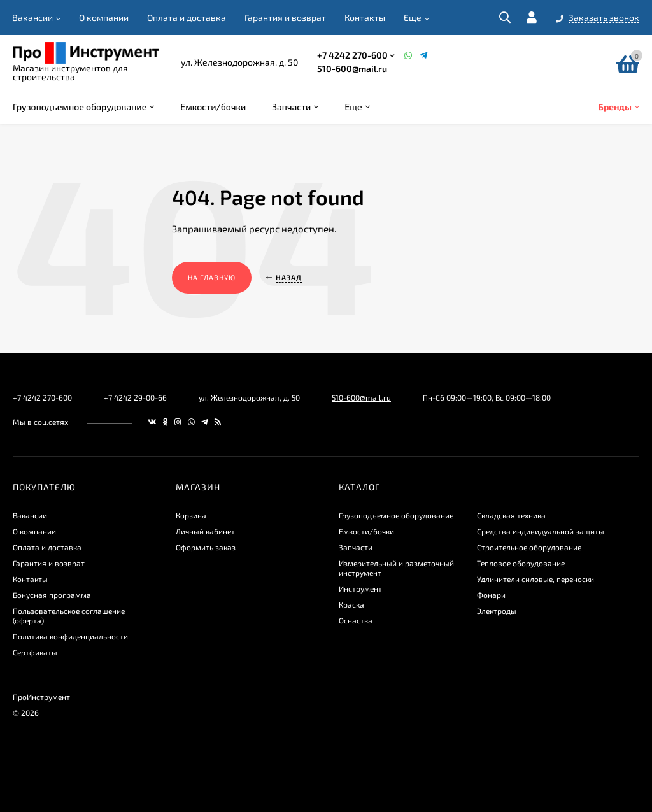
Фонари (491, 595)
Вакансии (32, 18)
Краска (351, 604)
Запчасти (356, 547)
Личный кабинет (205, 531)
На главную (212, 277)
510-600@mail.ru (352, 68)
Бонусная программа (52, 595)
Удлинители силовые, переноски (535, 579)
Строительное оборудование (529, 547)
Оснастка (356, 620)
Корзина (191, 515)
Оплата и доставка (187, 18)
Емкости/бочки (366, 531)
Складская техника (511, 515)
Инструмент (360, 588)
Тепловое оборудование (521, 563)
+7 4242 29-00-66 (135, 397)
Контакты (365, 18)
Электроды (497, 611)
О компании (104, 18)
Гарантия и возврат (285, 18)
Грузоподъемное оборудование (396, 515)
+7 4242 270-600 (352, 55)
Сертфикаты (35, 652)
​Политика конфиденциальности (70, 636)
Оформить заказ (206, 547)
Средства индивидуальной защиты (541, 531)
